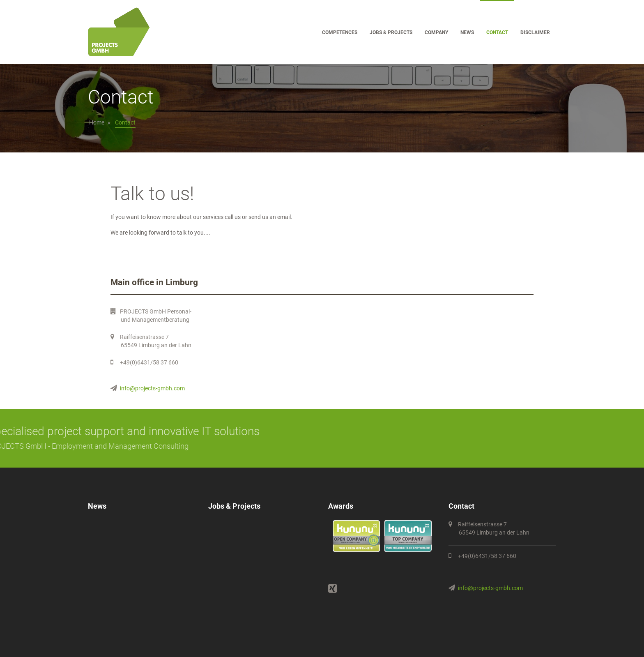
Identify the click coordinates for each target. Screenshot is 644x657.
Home (97, 122)
